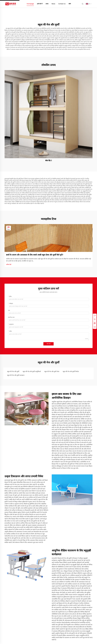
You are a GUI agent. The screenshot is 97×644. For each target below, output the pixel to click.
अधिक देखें (9, 264)
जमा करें (48, 344)
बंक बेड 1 (49, 161)
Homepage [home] (30, 4)
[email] (95, 327)
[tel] (95, 319)
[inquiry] (95, 316)
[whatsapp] (95, 323)
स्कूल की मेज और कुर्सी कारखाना (16, 375)
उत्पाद (47, 4)
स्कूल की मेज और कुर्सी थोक (52, 372)
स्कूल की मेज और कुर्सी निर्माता (71, 372)
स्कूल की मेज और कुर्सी (13, 372)
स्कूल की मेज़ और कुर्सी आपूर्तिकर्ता (32, 372)
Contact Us (62, 4)
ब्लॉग (70, 4)
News (53, 4)
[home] (10, 4)
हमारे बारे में (40, 4)
